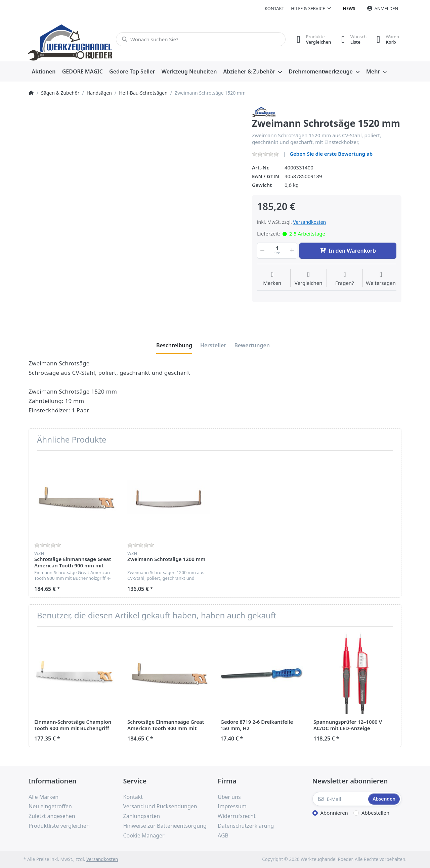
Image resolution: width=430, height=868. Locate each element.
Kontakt (274, 8)
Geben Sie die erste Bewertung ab (331, 154)
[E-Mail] (340, 799)
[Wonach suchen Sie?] (201, 39)
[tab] (174, 345)
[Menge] (277, 251)
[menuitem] (44, 72)
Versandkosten (309, 222)
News (349, 8)
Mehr (373, 71)
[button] (262, 251)
